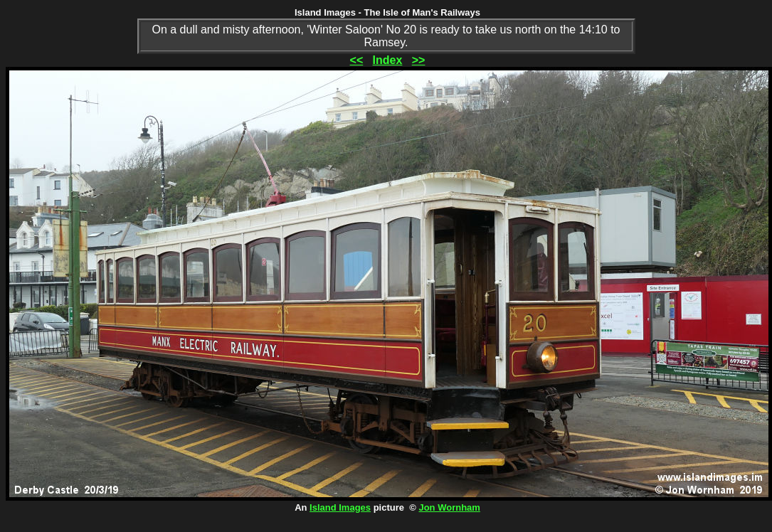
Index (388, 60)
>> (419, 60)
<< (357, 60)
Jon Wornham (449, 507)
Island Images (340, 507)
